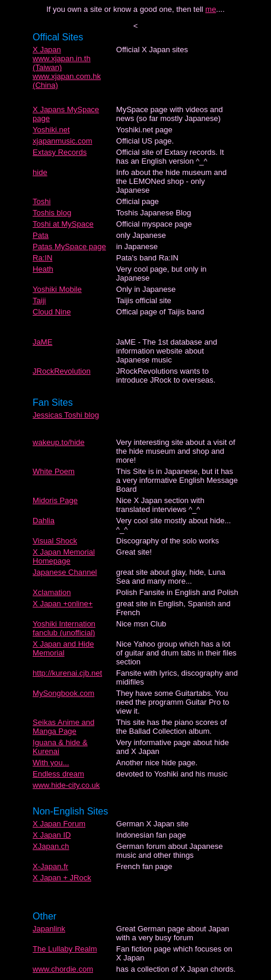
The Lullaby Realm (65, 949)
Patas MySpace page (69, 246)
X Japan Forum (59, 824)
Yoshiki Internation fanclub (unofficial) (64, 628)
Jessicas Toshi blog (66, 415)
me (211, 9)
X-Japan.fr (50, 866)
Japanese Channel (65, 572)
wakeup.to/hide (58, 442)
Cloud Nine (52, 312)
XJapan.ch (51, 846)
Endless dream (58, 774)
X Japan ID (52, 835)
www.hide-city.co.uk (66, 785)
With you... (51, 763)
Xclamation (52, 592)
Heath (43, 269)
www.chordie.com (63, 969)
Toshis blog (52, 213)
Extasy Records (60, 152)
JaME (42, 342)
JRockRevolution (62, 371)
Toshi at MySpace (63, 224)
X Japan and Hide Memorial (63, 648)
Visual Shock (55, 541)
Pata (41, 235)
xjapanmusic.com (62, 141)
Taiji (39, 300)
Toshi (42, 201)
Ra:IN (42, 258)
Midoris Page (55, 500)
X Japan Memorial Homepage (64, 556)
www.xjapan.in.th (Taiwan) (62, 63)
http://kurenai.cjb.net (67, 673)
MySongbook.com (63, 693)
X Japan (47, 50)
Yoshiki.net (51, 130)
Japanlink (49, 929)
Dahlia (44, 521)
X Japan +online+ (63, 604)
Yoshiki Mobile (57, 289)
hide (40, 172)
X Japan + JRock (62, 878)
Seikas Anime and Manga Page (63, 727)
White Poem (54, 471)
